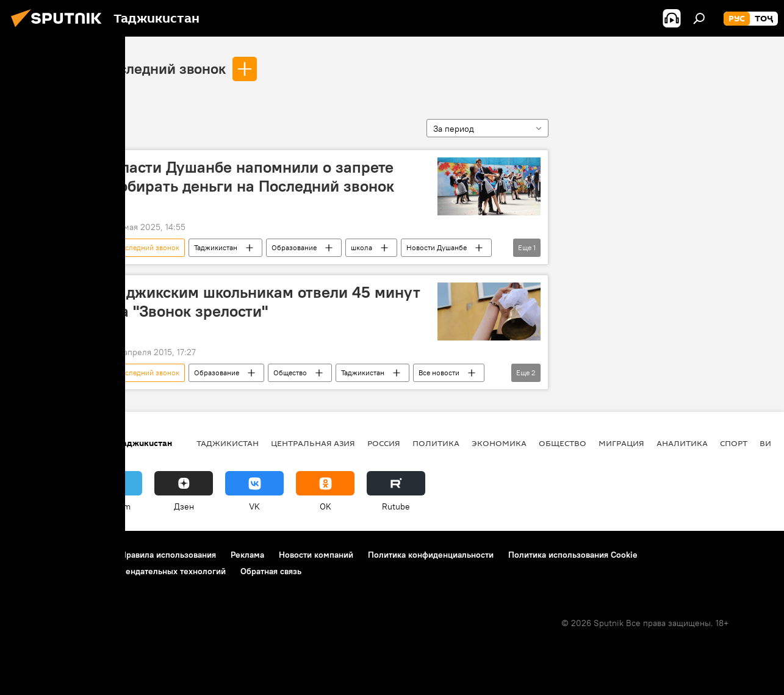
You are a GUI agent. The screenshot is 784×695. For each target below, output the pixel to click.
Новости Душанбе (437, 247)
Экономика (499, 443)
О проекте (33, 555)
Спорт (734, 443)
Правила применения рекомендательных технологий (119, 571)
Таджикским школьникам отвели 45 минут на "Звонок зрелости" (266, 302)
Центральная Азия (313, 443)
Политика (436, 443)
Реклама (247, 555)
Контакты (87, 555)
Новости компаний (316, 555)
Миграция (621, 443)
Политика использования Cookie (573, 555)
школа (361, 247)
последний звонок (164, 68)
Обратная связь (271, 571)
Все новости (439, 373)
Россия (384, 443)
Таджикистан (216, 247)
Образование (294, 247)
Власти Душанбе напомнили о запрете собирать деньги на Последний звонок (253, 177)
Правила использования (168, 555)
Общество (290, 373)
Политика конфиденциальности (431, 555)
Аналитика (682, 443)
